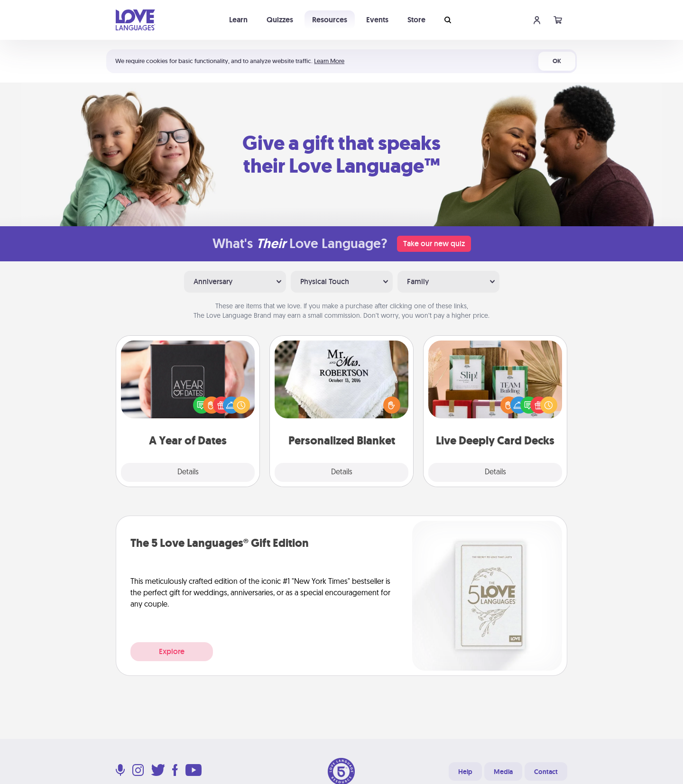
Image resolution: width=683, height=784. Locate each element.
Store (416, 20)
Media (503, 772)
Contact (546, 772)
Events (377, 20)
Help (465, 772)
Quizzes (280, 20)
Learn (238, 20)
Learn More (329, 61)
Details (188, 472)
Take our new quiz (434, 244)
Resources (330, 20)
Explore (172, 651)
